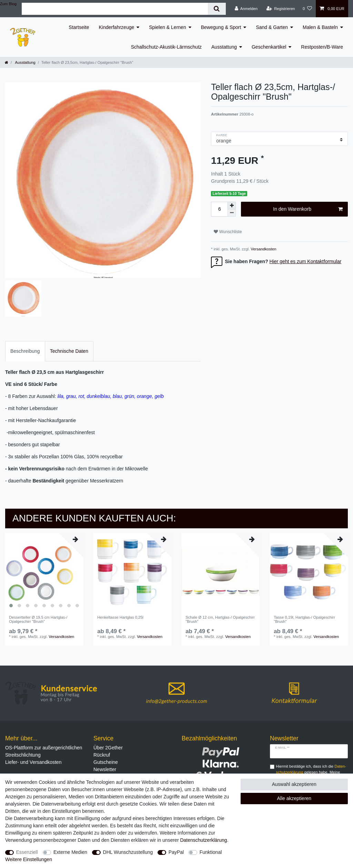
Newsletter (105, 769)
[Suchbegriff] (115, 9)
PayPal (176, 852)
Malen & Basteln (320, 27)
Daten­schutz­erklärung (203, 840)
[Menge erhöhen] (232, 206)
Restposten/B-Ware (322, 47)
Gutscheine (106, 762)
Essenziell (27, 852)
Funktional (211, 852)
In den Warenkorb (308, 209)
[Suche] (217, 9)
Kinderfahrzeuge (117, 27)
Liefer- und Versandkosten (33, 762)
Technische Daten (69, 351)
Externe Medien (70, 852)
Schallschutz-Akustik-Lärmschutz (166, 47)
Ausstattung (224, 47)
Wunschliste (228, 232)
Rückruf (102, 755)
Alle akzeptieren (294, 798)
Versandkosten (263, 249)
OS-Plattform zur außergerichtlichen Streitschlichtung (44, 751)
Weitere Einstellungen (29, 859)
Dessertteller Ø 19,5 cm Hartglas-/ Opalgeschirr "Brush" (38, 619)
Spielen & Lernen (167, 27)
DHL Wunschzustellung (128, 852)
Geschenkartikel (269, 47)
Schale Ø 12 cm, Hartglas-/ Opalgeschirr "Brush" (220, 619)
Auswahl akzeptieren (294, 784)
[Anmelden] (246, 9)
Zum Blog (8, 4)
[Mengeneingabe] (219, 209)
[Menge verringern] (232, 213)
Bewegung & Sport (221, 27)
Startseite (79, 27)
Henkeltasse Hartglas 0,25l (120, 617)
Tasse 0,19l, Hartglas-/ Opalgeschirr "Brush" (304, 619)
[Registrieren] (280, 9)
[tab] (25, 351)
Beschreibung (25, 351)
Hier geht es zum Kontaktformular (306, 261)
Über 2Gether (108, 748)
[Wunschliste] (307, 9)
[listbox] (44, 572)
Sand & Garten (272, 27)
